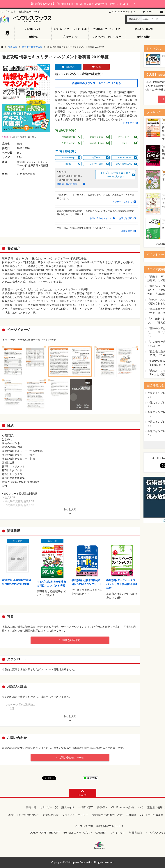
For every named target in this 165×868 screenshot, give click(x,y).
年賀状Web (135, 833)
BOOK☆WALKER (125, 164)
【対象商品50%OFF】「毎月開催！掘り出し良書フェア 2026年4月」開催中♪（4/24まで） (82, 4)
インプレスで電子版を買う (116, 175)
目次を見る (129, 123)
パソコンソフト (33, 29)
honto (125, 143)
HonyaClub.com (96, 143)
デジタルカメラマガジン (78, 833)
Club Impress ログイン (124, 12)
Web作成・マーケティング (107, 29)
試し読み (70, 67)
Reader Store (124, 158)
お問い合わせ (51, 815)
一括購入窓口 (126, 231)
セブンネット (125, 137)
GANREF (101, 833)
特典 (99, 67)
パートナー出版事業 (152, 815)
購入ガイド (68, 807)
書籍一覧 (31, 807)
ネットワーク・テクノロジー (107, 37)
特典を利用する (71, 640)
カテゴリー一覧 (49, 807)
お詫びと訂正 (126, 218)
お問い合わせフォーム (101, 218)
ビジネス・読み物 (144, 29)
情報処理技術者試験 (32, 47)
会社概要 (131, 815)
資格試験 (33, 37)
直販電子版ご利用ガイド (69, 184)
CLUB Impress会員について (127, 807)
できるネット (118, 833)
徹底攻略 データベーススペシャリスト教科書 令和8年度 (122, 584)
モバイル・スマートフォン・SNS (70, 29)
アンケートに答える (122, 202)
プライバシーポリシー (75, 815)
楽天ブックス (96, 137)
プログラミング (70, 37)
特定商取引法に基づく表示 (107, 815)
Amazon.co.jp (68, 137)
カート (150, 12)
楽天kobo (96, 158)
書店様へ (102, 807)
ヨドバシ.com (68, 143)
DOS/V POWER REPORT (45, 833)
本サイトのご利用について (24, 815)
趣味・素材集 (144, 37)
